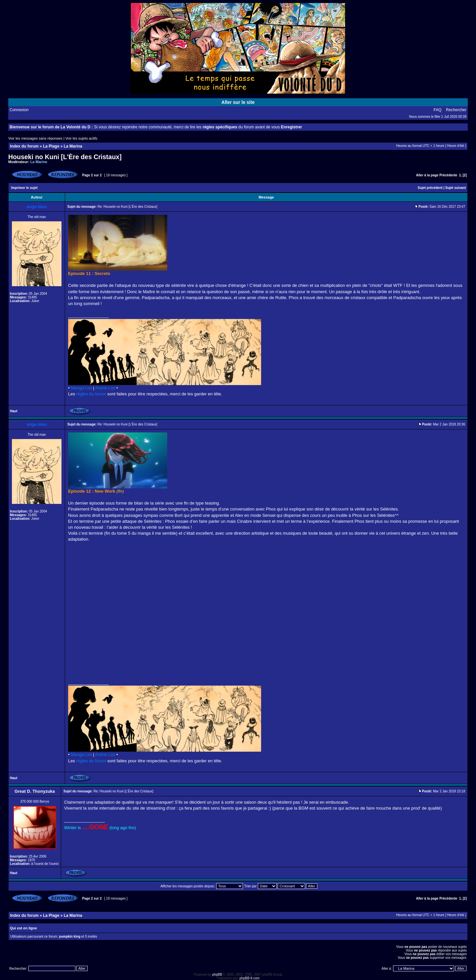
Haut (14, 411)
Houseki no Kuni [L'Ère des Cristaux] (65, 157)
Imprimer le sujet (24, 188)
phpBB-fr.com (250, 978)
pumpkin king (70, 936)
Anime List (105, 388)
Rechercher (456, 110)
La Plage (51, 146)
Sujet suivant (456, 188)
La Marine (39, 162)
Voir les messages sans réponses (35, 138)
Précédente (448, 175)
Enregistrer (292, 127)
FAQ (438, 110)
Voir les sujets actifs (81, 138)
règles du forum (91, 394)
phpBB (217, 975)
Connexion (19, 110)
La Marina (73, 146)
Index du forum (24, 146)
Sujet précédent (430, 188)
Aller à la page (427, 175)
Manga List (81, 388)
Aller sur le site (238, 102)
